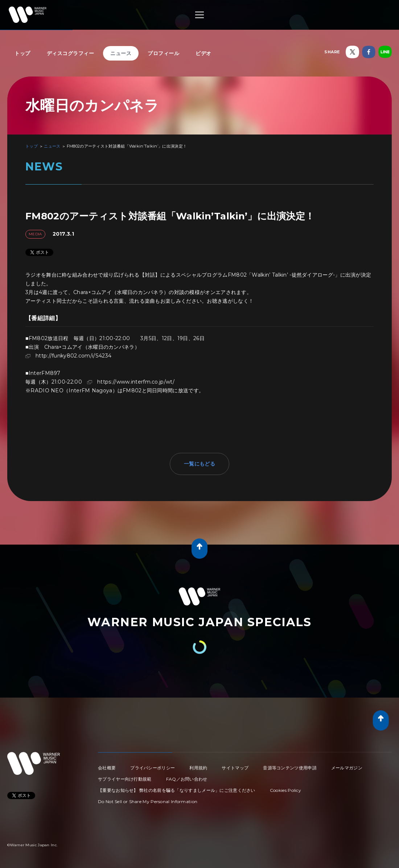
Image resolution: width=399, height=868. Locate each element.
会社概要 (107, 768)
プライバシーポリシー (153, 768)
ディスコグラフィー (71, 53)
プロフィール (163, 53)
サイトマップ (235, 768)
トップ (22, 53)
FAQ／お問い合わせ (187, 779)
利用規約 (198, 768)
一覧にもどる (199, 464)
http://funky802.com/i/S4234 (73, 356)
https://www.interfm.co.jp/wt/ (136, 382)
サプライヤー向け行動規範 (125, 779)
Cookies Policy (285, 790)
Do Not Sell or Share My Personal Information (148, 801)
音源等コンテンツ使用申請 (290, 768)
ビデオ (203, 53)
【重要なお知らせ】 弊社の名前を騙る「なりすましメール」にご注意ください (177, 790)
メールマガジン (347, 768)
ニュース (121, 53)
